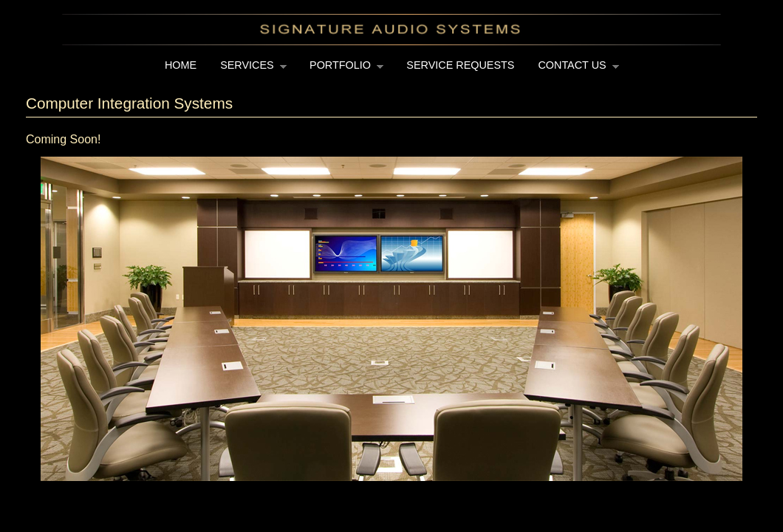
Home (181, 65)
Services (247, 69)
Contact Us (572, 69)
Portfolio (341, 69)
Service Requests (460, 65)
